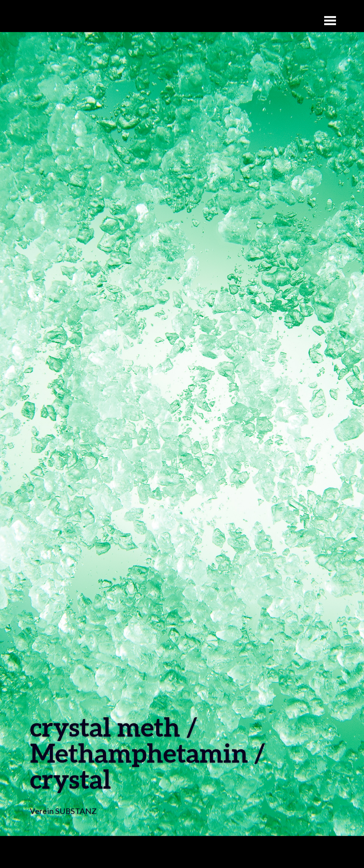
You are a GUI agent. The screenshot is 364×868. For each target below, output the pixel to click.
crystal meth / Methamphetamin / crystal (148, 753)
